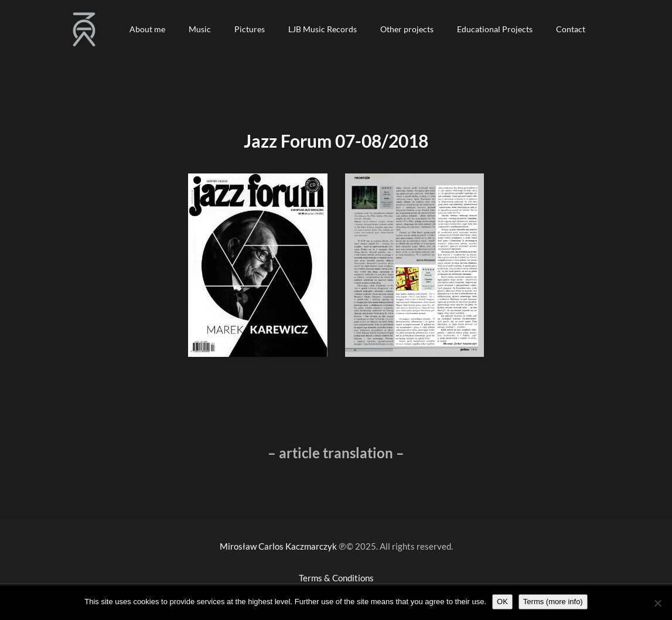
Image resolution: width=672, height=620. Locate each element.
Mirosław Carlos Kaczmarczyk (278, 546)
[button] (147, 29)
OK (502, 602)
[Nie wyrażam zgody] (657, 603)
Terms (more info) (553, 602)
